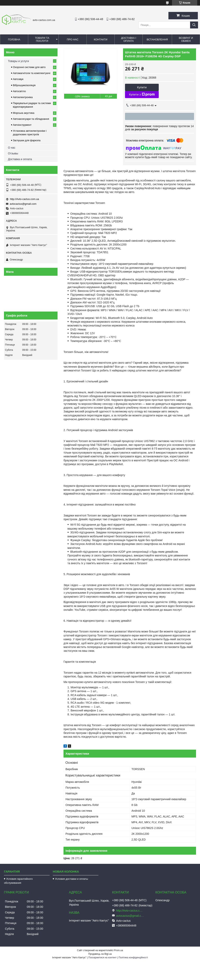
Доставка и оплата (20, 159)
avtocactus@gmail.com (23, 204)
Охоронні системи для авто (29, 67)
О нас (12, 148)
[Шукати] (194, 25)
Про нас (73, 39)
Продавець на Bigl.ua (100, 954)
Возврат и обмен (186, 39)
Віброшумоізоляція (24, 85)
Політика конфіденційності (133, 958)
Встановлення (157, 39)
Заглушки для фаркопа (27, 140)
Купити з (142, 94)
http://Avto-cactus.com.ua (24, 199)
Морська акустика (24, 113)
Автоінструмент (22, 125)
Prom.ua (119, 950)
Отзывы (13, 153)
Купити (142, 87)
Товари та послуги (42, 39)
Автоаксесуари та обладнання (31, 119)
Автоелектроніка (23, 97)
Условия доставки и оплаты (71, 879)
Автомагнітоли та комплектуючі (32, 73)
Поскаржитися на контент (102, 958)
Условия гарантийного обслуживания (18, 881)
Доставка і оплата (129, 39)
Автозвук (18, 79)
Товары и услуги (18, 61)
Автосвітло (19, 91)
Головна (14, 39)
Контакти (101, 39)
